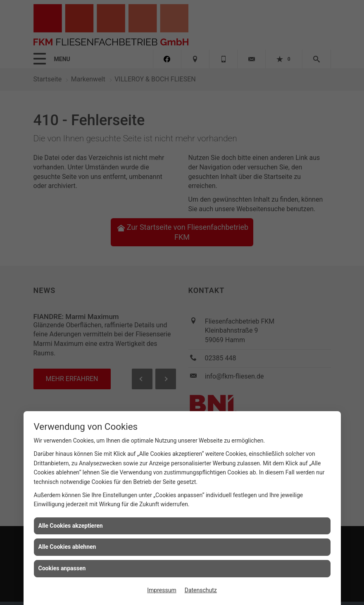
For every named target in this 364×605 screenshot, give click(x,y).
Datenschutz (201, 590)
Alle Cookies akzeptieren (71, 526)
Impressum (162, 590)
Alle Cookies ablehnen (67, 547)
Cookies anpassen (62, 568)
